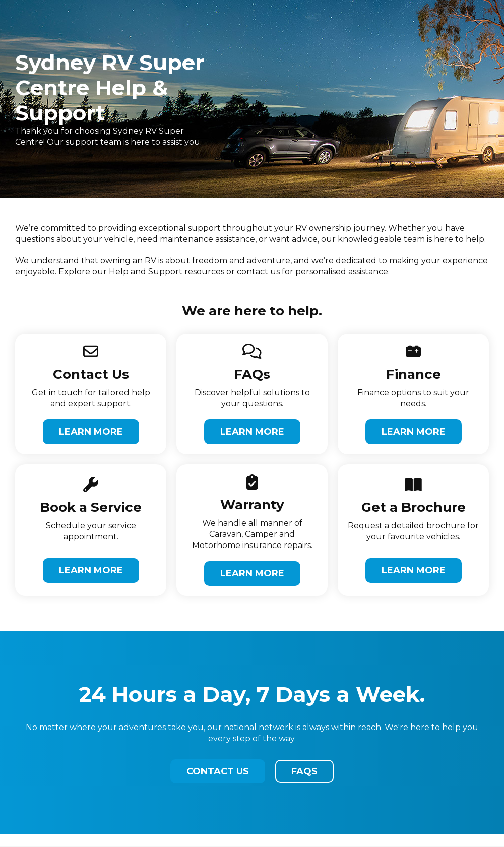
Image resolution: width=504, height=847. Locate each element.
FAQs (304, 771)
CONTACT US (218, 771)
